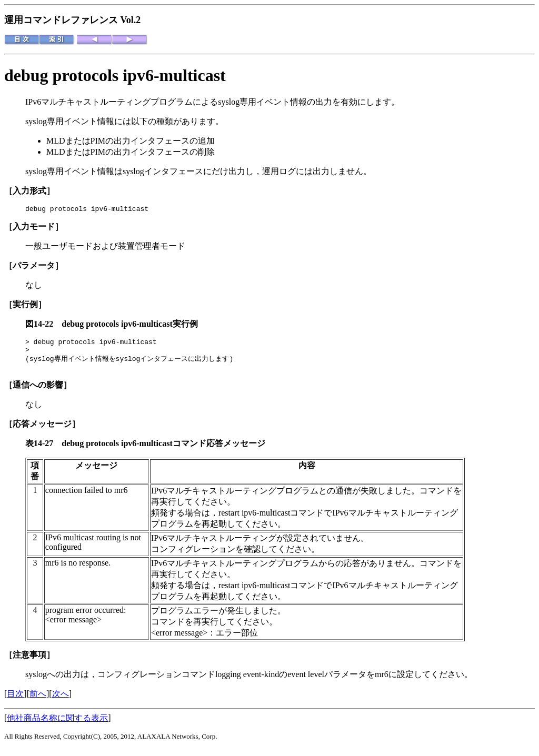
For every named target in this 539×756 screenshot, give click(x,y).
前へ (38, 700)
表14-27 (43, 450)
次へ (61, 700)
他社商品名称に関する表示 (57, 725)
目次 (15, 700)
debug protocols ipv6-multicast (115, 75)
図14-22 (43, 325)
